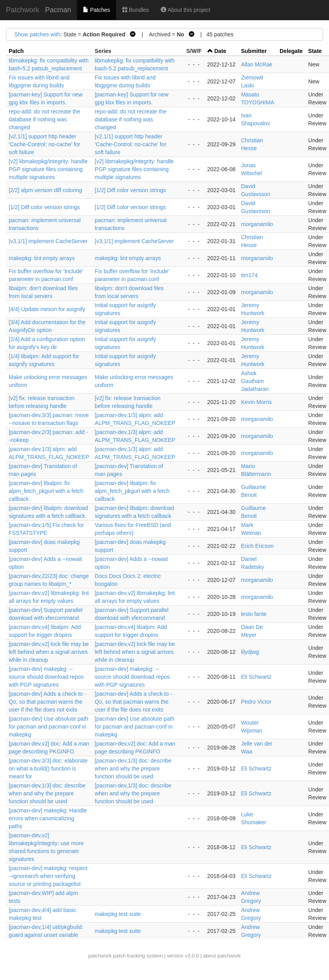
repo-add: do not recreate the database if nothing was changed (44, 119)
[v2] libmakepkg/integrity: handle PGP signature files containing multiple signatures (48, 169)
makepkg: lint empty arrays (42, 258)
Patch (16, 51)
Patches (96, 10)
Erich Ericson (257, 546)
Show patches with (37, 34)
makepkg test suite (118, 914)
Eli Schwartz (256, 677)
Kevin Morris (256, 402)
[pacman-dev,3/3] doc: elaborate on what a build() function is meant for (48, 769)
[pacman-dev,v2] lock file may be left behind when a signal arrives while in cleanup (49, 652)
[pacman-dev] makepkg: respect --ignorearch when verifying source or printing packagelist (48, 876)
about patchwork (222, 956)
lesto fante (254, 614)
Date (220, 51)
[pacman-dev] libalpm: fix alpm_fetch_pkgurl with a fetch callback (46, 491)
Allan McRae (257, 64)
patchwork (100, 956)
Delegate (291, 51)
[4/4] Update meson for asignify (47, 309)
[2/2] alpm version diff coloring (45, 190)
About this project (185, 10)
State (315, 51)
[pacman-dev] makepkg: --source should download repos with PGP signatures (46, 677)
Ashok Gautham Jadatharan (255, 381)
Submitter (254, 51)
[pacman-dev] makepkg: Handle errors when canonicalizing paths (48, 818)
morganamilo (257, 224)
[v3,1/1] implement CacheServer (48, 241)
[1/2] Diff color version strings (130, 190)
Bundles (135, 10)
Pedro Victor (256, 702)
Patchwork (23, 10)
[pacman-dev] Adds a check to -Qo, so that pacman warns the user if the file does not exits (47, 702)
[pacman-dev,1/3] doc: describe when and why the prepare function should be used (133, 769)
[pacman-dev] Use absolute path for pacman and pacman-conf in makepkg (49, 727)
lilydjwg (250, 652)
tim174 (249, 275)
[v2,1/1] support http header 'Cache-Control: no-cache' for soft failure (44, 144)
